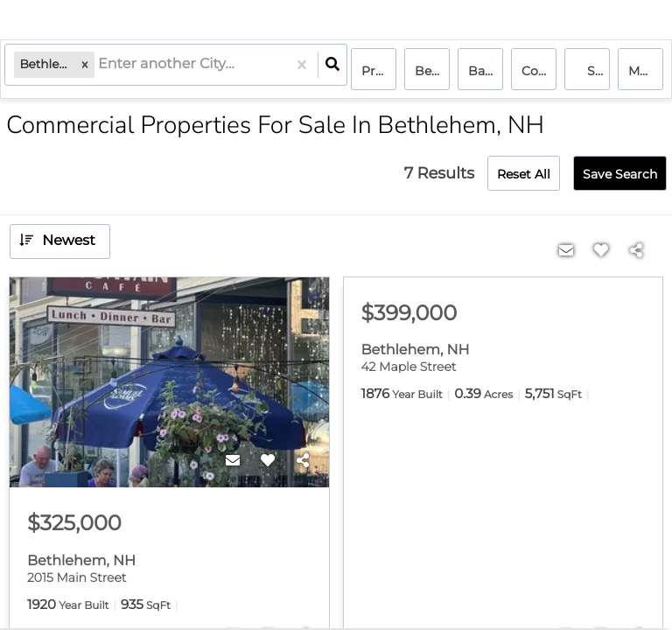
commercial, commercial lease (539, 71)
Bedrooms (432, 71)
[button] (88, 70)
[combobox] (103, 70)
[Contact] (233, 461)
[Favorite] (268, 461)
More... (646, 71)
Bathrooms (486, 71)
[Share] (303, 461)
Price (377, 71)
